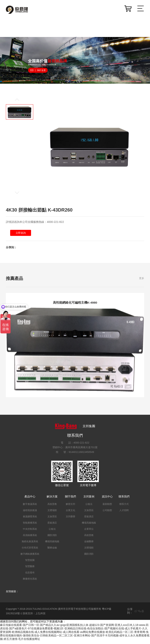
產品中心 (30, 499)
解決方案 (52, 499)
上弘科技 (40, 616)
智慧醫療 (30, 569)
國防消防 (52, 538)
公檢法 (52, 532)
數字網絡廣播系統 (30, 557)
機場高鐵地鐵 (52, 544)
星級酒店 (52, 526)
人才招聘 (124, 513)
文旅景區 (52, 519)
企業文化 (71, 513)
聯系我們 (124, 499)
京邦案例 (89, 499)
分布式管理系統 (30, 551)
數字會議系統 (30, 507)
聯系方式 (124, 507)
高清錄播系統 (30, 538)
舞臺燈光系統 (30, 582)
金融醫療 (89, 544)
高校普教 (52, 507)
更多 (142, 279)
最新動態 (107, 507)
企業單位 (89, 532)
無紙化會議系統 (30, 544)
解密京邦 (71, 507)
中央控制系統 (30, 532)
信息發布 (30, 575)
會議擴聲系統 (30, 519)
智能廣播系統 (30, 526)
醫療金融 (52, 551)
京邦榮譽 (71, 519)
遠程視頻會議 (30, 513)
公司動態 (107, 513)
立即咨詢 (21, 234)
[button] (20, 101)
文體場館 (52, 513)
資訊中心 (107, 499)
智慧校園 (30, 563)
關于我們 (71, 499)
